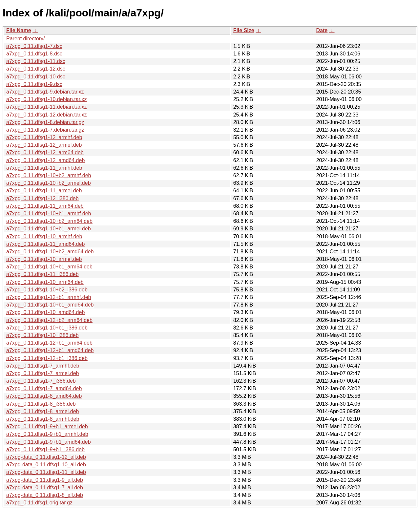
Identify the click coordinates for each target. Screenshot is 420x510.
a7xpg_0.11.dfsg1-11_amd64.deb (45, 244)
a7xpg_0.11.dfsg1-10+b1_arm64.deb (49, 267)
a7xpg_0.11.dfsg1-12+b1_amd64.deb (50, 350)
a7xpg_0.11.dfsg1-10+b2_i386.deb (47, 290)
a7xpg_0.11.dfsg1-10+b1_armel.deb (49, 229)
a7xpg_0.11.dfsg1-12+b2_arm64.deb (49, 320)
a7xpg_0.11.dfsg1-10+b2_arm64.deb (49, 221)
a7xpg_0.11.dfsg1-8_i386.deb (41, 404)
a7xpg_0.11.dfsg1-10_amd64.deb (45, 312)
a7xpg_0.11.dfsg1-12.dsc (36, 69)
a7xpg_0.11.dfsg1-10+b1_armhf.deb (49, 213)
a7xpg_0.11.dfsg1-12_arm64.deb (45, 152)
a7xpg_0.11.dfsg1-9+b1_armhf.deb (47, 434)
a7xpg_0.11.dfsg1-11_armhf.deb (44, 168)
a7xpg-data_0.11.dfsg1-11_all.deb (46, 472)
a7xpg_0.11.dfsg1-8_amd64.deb (44, 396)
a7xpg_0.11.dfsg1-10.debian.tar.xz (47, 99)
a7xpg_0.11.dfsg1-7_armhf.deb (43, 366)
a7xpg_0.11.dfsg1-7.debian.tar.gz (45, 130)
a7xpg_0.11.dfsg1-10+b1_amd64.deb (50, 305)
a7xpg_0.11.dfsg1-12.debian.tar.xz (47, 115)
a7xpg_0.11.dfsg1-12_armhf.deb (44, 137)
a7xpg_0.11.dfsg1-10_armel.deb (44, 259)
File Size (244, 30)
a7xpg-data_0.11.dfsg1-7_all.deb (45, 488)
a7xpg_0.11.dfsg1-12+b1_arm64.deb (49, 343)
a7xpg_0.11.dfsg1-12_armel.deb (44, 145)
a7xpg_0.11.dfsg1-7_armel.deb (43, 373)
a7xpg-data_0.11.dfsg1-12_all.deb (46, 457)
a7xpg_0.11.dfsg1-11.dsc (36, 61)
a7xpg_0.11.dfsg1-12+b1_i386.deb (47, 358)
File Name (19, 30)
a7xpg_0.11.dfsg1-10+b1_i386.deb (47, 328)
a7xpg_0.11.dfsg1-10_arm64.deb (45, 282)
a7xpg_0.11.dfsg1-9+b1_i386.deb (45, 449)
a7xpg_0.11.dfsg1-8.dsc (34, 54)
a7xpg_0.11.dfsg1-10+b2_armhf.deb (49, 175)
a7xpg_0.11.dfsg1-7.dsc (34, 46)
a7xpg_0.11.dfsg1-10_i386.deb (42, 335)
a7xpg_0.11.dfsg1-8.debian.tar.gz (45, 122)
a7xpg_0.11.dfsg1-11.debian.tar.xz (47, 107)
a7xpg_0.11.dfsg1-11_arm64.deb (45, 206)
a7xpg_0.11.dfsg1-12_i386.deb (42, 198)
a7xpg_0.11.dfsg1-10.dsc (36, 77)
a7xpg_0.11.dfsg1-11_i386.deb (42, 274)
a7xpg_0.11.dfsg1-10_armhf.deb (44, 236)
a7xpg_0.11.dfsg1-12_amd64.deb (45, 160)
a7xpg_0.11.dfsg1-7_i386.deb (41, 381)
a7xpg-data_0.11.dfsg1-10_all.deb (46, 465)
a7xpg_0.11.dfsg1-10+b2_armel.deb (49, 183)
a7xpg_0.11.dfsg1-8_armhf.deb (43, 419)
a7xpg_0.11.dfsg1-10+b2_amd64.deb (50, 252)
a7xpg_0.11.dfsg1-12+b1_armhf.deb (49, 297)
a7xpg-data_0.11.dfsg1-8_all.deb (45, 495)
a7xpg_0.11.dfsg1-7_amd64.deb (44, 388)
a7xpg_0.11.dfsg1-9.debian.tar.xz (45, 92)
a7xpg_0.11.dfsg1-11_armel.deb (44, 191)
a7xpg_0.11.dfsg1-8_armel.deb (43, 411)
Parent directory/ (25, 39)
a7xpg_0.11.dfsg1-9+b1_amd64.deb (49, 442)
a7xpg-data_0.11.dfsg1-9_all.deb (45, 480)
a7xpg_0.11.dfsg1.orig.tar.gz (39, 503)
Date (322, 30)
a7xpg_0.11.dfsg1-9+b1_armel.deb (47, 426)
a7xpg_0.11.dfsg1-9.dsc (34, 84)
